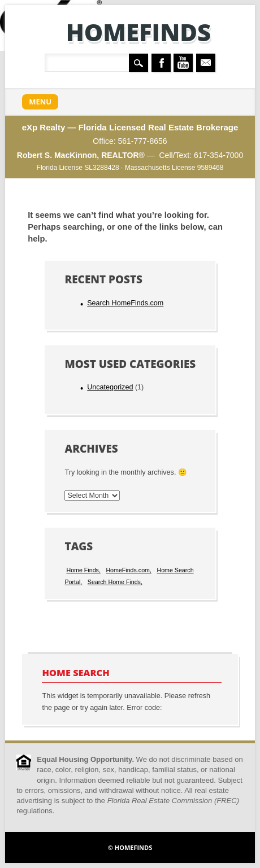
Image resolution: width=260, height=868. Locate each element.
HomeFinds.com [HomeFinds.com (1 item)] (128, 570)
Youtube (183, 63)
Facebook (161, 63)
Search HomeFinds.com (125, 303)
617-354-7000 (218, 155)
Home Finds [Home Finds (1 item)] (82, 570)
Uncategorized (110, 387)
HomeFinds (139, 32)
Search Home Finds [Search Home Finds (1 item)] (114, 582)
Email (206, 63)
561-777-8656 (142, 141)
